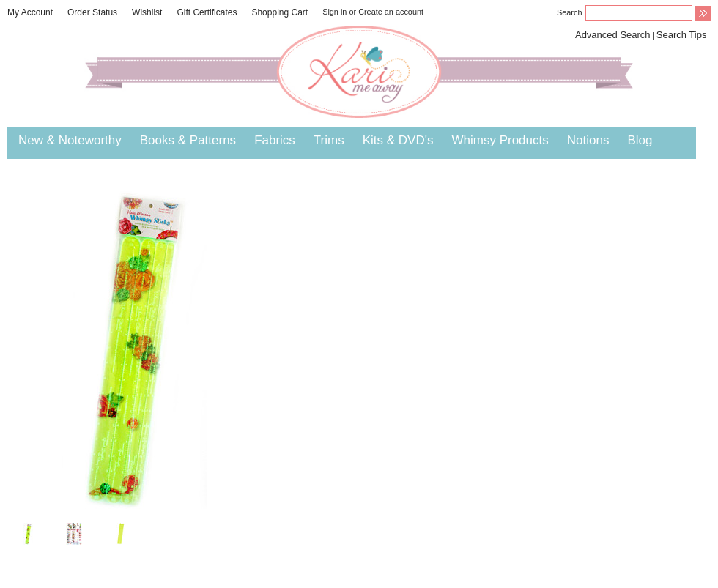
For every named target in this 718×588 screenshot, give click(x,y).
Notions (588, 140)
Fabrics (275, 140)
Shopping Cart (280, 12)
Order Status (92, 12)
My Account (30, 12)
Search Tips (682, 35)
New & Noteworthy (70, 140)
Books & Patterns (188, 140)
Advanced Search (613, 35)
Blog (640, 140)
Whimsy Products (500, 140)
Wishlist (147, 12)
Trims (329, 140)
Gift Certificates (207, 12)
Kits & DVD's (398, 140)
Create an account (391, 12)
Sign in (334, 12)
